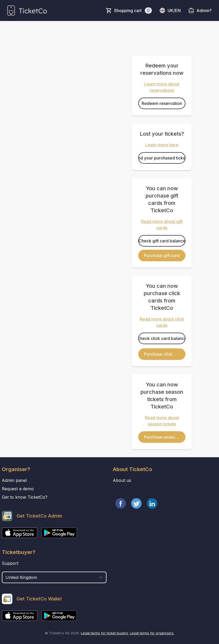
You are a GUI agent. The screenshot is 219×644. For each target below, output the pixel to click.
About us (122, 480)
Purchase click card (163, 354)
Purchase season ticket (165, 437)
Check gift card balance (162, 241)
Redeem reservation (162, 103)
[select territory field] (54, 577)
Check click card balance (162, 338)
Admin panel (14, 480)
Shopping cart (133, 10)
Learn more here (162, 145)
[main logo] (27, 10)
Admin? (204, 10)
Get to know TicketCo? (25, 497)
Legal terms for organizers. (152, 633)
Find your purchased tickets (162, 158)
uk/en (170, 10)
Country (12, 569)
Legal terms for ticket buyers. (105, 633)
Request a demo (18, 489)
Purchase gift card (162, 256)
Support (10, 563)
